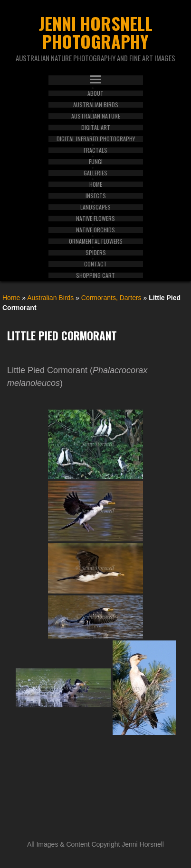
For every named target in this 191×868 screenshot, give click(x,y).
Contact (95, 264)
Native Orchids (95, 230)
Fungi (96, 162)
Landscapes (95, 207)
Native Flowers (95, 219)
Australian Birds (96, 105)
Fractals (95, 150)
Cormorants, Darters (111, 298)
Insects (96, 196)
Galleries (95, 173)
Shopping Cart (95, 275)
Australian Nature (96, 116)
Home (96, 184)
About (95, 93)
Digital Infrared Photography (96, 139)
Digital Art (96, 128)
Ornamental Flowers (96, 241)
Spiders (96, 253)
